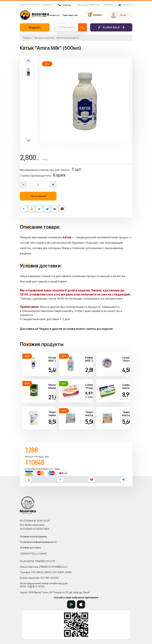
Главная (27, 38)
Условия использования (33, 537)
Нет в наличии (38, 196)
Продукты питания (44, 38)
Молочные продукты (68, 38)
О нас (44, 15)
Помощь (65, 5)
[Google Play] (71, 604)
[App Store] (81, 604)
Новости (55, 15)
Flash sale (111, 27)
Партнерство (70, 15)
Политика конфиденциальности (38, 542)
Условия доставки (30, 548)
